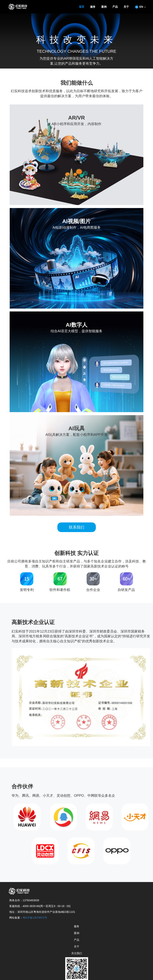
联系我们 (77, 527)
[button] (126, 7)
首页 (82, 7)
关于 (126, 7)
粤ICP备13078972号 (35, 918)
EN (140, 7)
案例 (104, 7)
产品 (115, 7)
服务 (93, 7)
